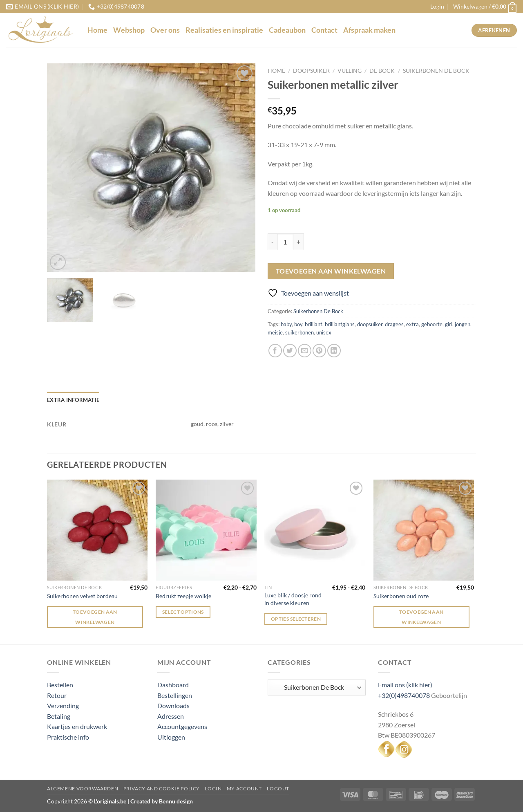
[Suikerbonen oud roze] (424, 530)
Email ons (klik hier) (405, 685)
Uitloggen (171, 737)
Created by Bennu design (161, 801)
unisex (324, 332)
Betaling (59, 716)
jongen (463, 324)
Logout (278, 788)
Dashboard (173, 685)
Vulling (350, 71)
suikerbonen (299, 332)
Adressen (171, 716)
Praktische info (68, 737)
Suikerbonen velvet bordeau (82, 596)
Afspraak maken (369, 30)
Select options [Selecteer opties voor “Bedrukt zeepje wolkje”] (183, 612)
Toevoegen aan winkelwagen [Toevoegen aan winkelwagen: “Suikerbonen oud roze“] (421, 617)
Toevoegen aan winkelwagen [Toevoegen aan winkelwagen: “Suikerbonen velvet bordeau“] (95, 617)
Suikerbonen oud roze (401, 596)
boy (298, 324)
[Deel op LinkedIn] (334, 351)
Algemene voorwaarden (83, 788)
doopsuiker (370, 324)
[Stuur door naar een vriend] (305, 351)
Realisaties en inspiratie (224, 30)
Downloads (173, 705)
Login (213, 788)
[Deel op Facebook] (275, 351)
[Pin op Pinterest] (319, 351)
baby (286, 324)
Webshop (129, 30)
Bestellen (60, 685)
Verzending (63, 705)
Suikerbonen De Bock (436, 71)
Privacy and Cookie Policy (162, 788)
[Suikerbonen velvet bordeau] (97, 530)
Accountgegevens (182, 726)
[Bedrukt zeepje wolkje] (206, 530)
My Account (244, 788)
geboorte (432, 324)
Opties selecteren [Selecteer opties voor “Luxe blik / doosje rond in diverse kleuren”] (296, 619)
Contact (324, 30)
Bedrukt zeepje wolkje (183, 596)
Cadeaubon (287, 30)
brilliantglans (340, 324)
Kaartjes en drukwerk (77, 726)
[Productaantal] (285, 242)
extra (412, 324)
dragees (394, 324)
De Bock (382, 71)
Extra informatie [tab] (73, 400)
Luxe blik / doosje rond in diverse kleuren (293, 599)
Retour (57, 695)
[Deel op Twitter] (290, 351)
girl (449, 324)
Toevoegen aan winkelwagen (331, 271)
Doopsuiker (311, 71)
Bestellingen (175, 695)
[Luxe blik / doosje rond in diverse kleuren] (315, 530)
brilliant (314, 324)
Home (97, 30)
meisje (275, 332)
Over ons (165, 30)
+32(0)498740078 (404, 695)
